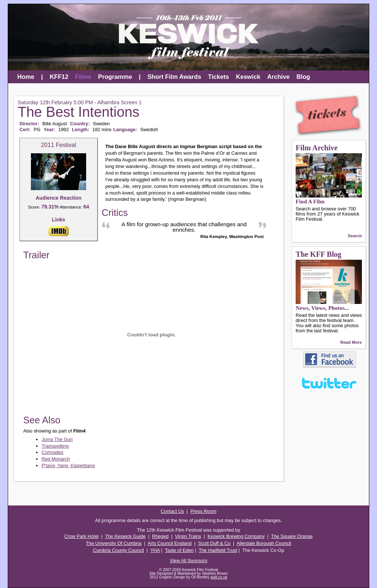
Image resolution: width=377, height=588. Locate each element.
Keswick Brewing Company (236, 536)
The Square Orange (292, 536)
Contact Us (172, 511)
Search (355, 236)
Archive (279, 77)
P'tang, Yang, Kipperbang (68, 465)
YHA (155, 550)
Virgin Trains (188, 536)
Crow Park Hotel (82, 536)
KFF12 (59, 77)
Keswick (248, 77)
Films (83, 77)
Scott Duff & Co (214, 543)
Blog (303, 77)
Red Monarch (56, 459)
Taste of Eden (179, 550)
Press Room (203, 511)
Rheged (160, 536)
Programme (115, 77)
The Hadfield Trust (218, 550)
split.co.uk (219, 577)
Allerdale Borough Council (264, 543)
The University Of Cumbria (114, 543)
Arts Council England (170, 543)
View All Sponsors (188, 561)
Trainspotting (55, 446)
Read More (351, 342)
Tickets (219, 77)
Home (26, 77)
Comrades (52, 452)
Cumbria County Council (118, 550)
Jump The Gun (57, 439)
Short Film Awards (175, 77)
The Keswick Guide (125, 536)
